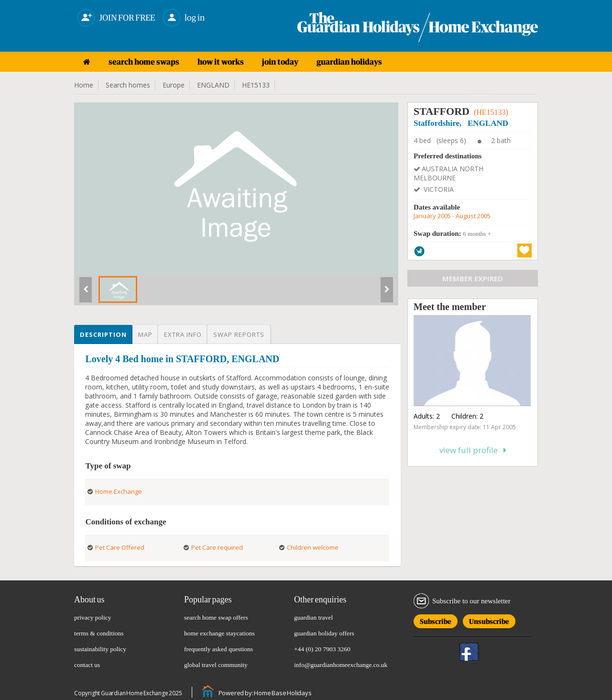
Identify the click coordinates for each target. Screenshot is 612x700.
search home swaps (144, 62)
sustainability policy (100, 649)
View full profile (473, 450)
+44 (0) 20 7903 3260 (322, 649)
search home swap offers (216, 617)
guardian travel (313, 617)
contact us (87, 665)
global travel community (216, 665)
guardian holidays (349, 62)
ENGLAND (213, 85)
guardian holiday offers (324, 633)
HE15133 (256, 85)
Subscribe (436, 620)
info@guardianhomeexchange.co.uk (341, 665)
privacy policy (93, 617)
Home (84, 85)
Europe (174, 85)
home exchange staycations (219, 633)
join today (280, 62)
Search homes (128, 85)
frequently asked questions (219, 649)
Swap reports (239, 334)
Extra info (183, 334)
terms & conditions (99, 633)
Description (103, 334)
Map (145, 334)
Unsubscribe (489, 620)
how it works (221, 62)
